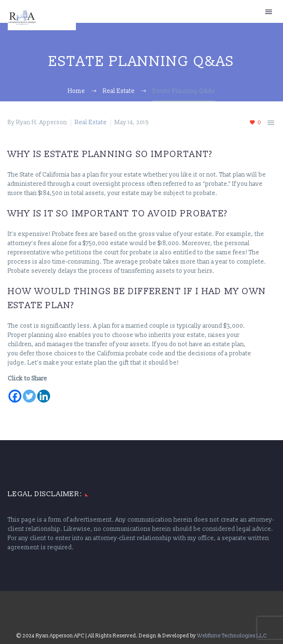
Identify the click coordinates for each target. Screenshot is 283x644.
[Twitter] (29, 396)
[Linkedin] (44, 396)
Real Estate (91, 122)
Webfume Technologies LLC (232, 636)
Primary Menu (269, 12)
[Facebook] (15, 396)
